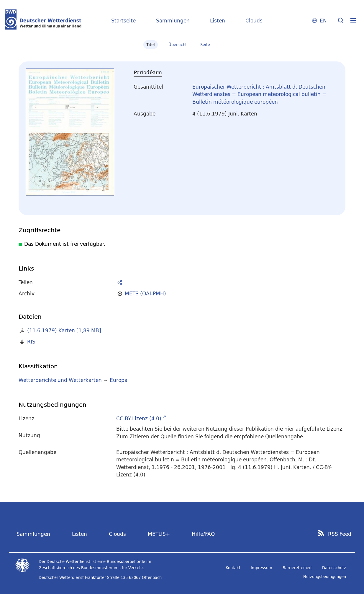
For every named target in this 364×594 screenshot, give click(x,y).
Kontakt (233, 568)
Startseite (123, 21)
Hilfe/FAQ (203, 534)
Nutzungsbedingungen (325, 577)
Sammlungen (173, 21)
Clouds (254, 21)
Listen (218, 21)
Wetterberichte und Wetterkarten (60, 380)
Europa (119, 380)
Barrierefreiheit (297, 568)
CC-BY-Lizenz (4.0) (139, 418)
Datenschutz (334, 568)
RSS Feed (340, 534)
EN (323, 21)
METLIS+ (159, 534)
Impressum (261, 568)
